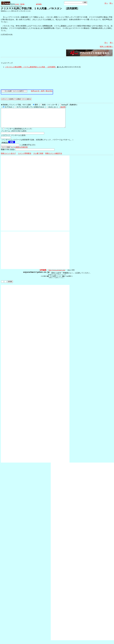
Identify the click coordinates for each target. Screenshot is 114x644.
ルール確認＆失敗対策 (19, 151)
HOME (17, 4)
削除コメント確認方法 (54, 157)
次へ (106, 3)
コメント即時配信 (25, 157)
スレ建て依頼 (38, 157)
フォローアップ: (7, 63)
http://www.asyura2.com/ (57, 274)
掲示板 (22, 4)
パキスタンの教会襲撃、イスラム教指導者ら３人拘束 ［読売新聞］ (31, 67)
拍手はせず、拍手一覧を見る (42, 91)
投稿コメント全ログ (8, 157)
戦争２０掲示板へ (107, 47)
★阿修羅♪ (39, 4)
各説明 (63, 107)
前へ (111, 3)
